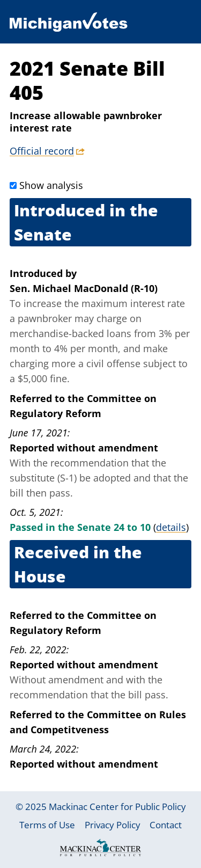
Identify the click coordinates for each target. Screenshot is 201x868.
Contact (166, 825)
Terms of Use (47, 825)
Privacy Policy (113, 825)
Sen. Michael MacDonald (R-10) (84, 288)
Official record (42, 151)
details (171, 527)
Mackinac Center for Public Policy (117, 807)
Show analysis (51, 185)
